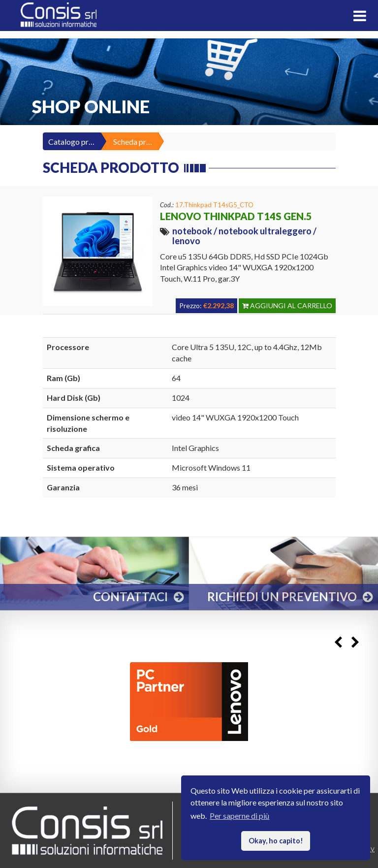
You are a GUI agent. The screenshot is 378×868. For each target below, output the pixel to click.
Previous (338, 643)
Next (355, 643)
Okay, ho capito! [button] (276, 841)
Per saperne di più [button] (239, 816)
